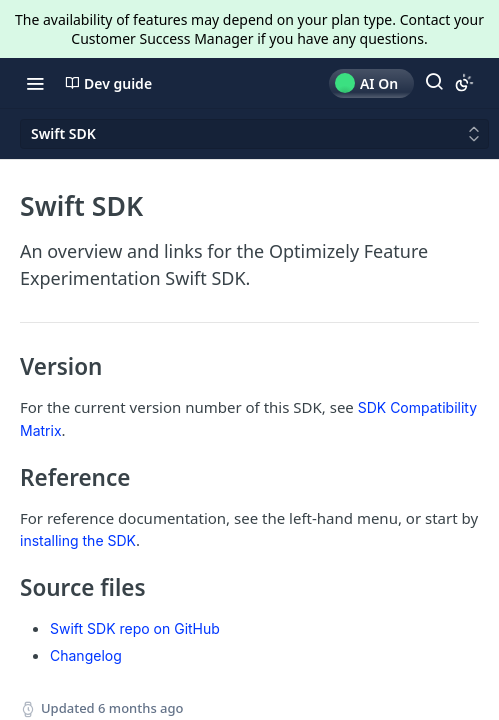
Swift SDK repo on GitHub (135, 628)
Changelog (86, 655)
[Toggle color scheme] (464, 83)
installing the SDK (78, 540)
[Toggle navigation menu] (35, 83)
